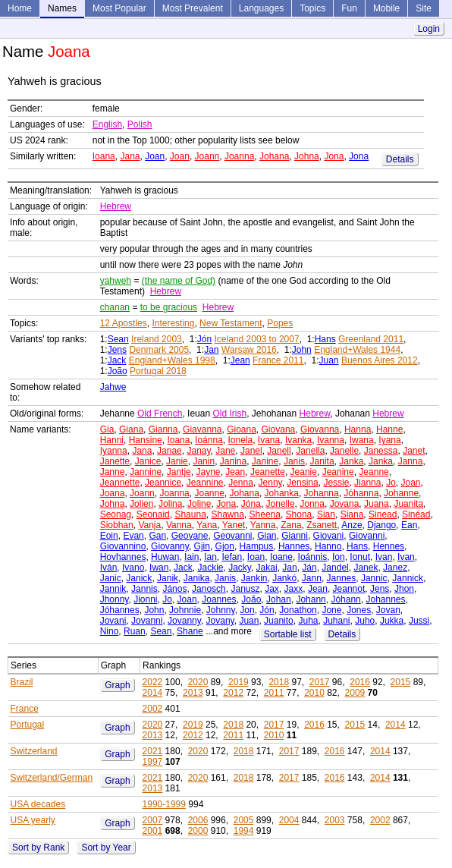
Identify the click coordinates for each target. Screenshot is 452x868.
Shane (190, 631)
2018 (279, 682)
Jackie (210, 568)
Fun (349, 8)
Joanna (239, 156)
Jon (247, 610)
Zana (291, 525)
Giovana (279, 429)
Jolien (141, 504)
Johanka (282, 493)
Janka (351, 461)
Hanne (389, 429)
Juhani (336, 621)
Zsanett (322, 525)
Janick (139, 578)
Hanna (358, 429)
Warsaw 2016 (249, 350)
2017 (320, 682)
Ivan (384, 557)
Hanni (112, 440)
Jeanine (338, 472)
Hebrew (116, 206)
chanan (115, 307)
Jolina (170, 504)
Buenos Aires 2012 (380, 360)
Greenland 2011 (371, 339)
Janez (395, 568)
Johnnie (185, 610)
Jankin (254, 578)
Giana (131, 429)
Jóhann (345, 599)
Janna (411, 461)
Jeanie (304, 472)
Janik (168, 578)
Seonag (116, 514)
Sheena (265, 514)
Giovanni (367, 536)
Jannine (146, 472)
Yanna (263, 525)
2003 (335, 820)
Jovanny (184, 621)
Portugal (28, 725)
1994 (244, 831)
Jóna (251, 504)
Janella (310, 451)
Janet (414, 451)
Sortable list (288, 634)
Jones (359, 610)
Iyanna (114, 451)
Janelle (344, 451)
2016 (360, 682)
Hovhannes (123, 557)
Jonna (312, 504)
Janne (113, 472)
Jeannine (205, 483)
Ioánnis (313, 557)
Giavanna (202, 429)
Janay (198, 451)
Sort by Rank (38, 848)
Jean (240, 360)
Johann (311, 599)
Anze (352, 525)
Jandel (335, 568)
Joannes (219, 599)
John (302, 350)
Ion (339, 557)
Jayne (208, 472)
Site (424, 8)
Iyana (389, 440)
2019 (239, 682)
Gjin (202, 546)
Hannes (294, 546)
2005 (244, 820)
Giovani (329, 536)
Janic (111, 578)
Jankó (284, 578)
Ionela (240, 440)
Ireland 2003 (157, 339)
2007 (153, 820)
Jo (391, 483)
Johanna (322, 493)
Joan (155, 156)
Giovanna (320, 429)
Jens (117, 350)
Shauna (190, 514)
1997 (153, 762)
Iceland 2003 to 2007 (257, 339)
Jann (312, 578)
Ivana (269, 440)
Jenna (241, 483)
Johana (274, 156)
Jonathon (298, 610)
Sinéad (416, 514)
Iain (191, 557)
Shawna (227, 514)
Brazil (22, 682)
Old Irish (229, 414)
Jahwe (113, 387)
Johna (307, 156)
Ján (309, 568)
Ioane (281, 557)
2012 (233, 693)
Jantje (179, 472)
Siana (352, 514)
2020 (198, 682)
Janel (251, 451)
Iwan (159, 568)
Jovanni (147, 621)
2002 (153, 709)
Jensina (302, 483)
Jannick (408, 578)
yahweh (116, 281)
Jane (225, 451)
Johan (279, 599)
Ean (409, 525)
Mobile (386, 8)
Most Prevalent (193, 8)
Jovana (345, 504)
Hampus (257, 546)
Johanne (401, 493)
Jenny (270, 483)
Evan (133, 536)
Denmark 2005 (159, 350)
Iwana (362, 440)
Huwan (165, 557)
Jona (334, 156)
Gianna (163, 429)
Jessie (336, 483)
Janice (148, 461)
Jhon (404, 589)
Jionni (145, 599)
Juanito (279, 621)
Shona (299, 514)
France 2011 (278, 360)
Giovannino (123, 546)
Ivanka (298, 440)
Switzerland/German (52, 778)
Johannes (385, 599)
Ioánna (209, 440)
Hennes (389, 546)
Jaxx (294, 589)
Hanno (328, 546)
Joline (199, 504)
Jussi (419, 621)
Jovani (113, 621)
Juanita (408, 504)
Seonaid (153, 514)
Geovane (190, 536)
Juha (308, 621)
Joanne (209, 493)
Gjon (225, 546)
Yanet (234, 525)
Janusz (245, 589)
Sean (118, 339)
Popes (280, 323)
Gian (267, 536)
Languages (261, 8)
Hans (325, 339)
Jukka (392, 621)
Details (400, 159)
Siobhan (117, 525)
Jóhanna (361, 493)
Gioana (242, 429)
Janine (265, 461)
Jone (331, 610)
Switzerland (34, 751)
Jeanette (268, 472)
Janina (233, 461)
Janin (204, 461)
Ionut (360, 557)
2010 (314, 693)
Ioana (104, 156)
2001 (153, 831)
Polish (140, 124)
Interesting (173, 323)
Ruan (135, 631)
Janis (294, 461)
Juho (365, 621)
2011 (274, 693)
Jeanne (374, 472)
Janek (366, 568)
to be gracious (169, 307)
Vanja (149, 525)
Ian (210, 557)
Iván (109, 568)
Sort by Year (106, 848)
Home (20, 8)
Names (62, 8)
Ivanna (331, 440)
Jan (211, 350)
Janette (115, 461)
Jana (130, 156)
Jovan (388, 610)
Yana (207, 525)
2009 (355, 693)
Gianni (295, 536)
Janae (169, 451)
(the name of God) (179, 281)
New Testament (231, 323)
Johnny (221, 610)
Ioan (256, 557)
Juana (377, 504)
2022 (153, 682)
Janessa (381, 451)
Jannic (374, 578)
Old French (160, 414)
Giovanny (170, 546)
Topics (312, 8)
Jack (117, 360)
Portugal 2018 (158, 371)
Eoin (109, 536)
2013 (193, 693)
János (174, 589)
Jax (272, 589)
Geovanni (232, 536)
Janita (322, 461)
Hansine (146, 440)
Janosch (209, 589)
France (25, 709)
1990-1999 (164, 804)
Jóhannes (120, 610)
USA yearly (33, 820)
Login (429, 29)
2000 (198, 831)
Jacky (240, 568)
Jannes (342, 578)
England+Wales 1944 (357, 350)
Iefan (232, 557)
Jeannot (349, 589)
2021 (153, 751)
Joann (207, 156)
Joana (113, 493)
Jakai (267, 568)
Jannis (144, 589)
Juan (329, 360)
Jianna (367, 483)
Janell (279, 451)
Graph (117, 685)
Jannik (113, 589)
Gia (107, 429)
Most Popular (119, 8)
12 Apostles (124, 323)
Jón (204, 339)
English (107, 124)
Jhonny (115, 599)
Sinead (383, 514)
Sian (326, 514)
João (118, 371)
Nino (110, 631)
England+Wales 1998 (172, 360)
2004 (289, 820)
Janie (177, 461)
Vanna (179, 525)
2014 (153, 693)
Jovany (220, 621)
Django (381, 525)
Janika (197, 578)
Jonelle (281, 504)
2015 (401, 682)
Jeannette (120, 483)
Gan (157, 536)
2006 (198, 820)
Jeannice (163, 483)
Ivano (133, 568)
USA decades (38, 804)
